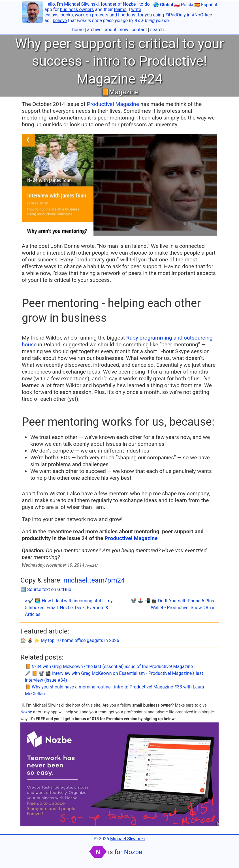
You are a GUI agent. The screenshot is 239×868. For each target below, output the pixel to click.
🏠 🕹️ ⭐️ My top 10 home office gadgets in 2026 (70, 640)
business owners (77, 9)
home (78, 30)
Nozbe (129, 4)
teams (120, 9)
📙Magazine (119, 92)
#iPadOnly (175, 15)
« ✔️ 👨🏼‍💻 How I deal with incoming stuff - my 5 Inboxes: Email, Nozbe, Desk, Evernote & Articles (69, 608)
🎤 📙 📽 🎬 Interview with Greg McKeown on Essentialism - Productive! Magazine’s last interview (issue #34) (114, 677)
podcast (129, 15)
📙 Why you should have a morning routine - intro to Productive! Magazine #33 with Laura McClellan (115, 690)
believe (60, 21)
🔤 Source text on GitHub (46, 589)
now (124, 30)
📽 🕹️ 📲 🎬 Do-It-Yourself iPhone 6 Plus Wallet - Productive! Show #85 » (172, 604)
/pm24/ (91, 565)
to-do (145, 4)
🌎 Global (163, 5)
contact (139, 30)
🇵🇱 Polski (184, 5)
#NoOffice (202, 15)
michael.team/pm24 (94, 580)
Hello (50, 4)
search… (159, 30)
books (67, 15)
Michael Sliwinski (81, 4)
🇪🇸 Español (206, 5)
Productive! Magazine (113, 104)
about (111, 30)
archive (94, 30)
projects (100, 15)
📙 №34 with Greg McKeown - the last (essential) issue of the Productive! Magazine (109, 667)
